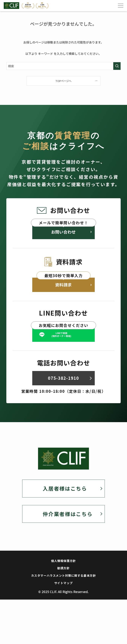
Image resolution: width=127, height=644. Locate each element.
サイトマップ (63, 607)
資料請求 (63, 292)
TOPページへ (63, 81)
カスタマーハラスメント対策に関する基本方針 (63, 598)
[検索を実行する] (117, 66)
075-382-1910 (63, 394)
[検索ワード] (63, 66)
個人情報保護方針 (63, 580)
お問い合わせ (63, 234)
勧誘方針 (63, 589)
